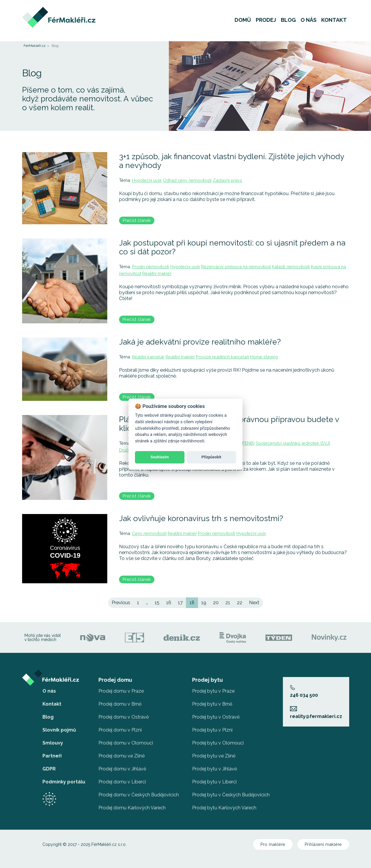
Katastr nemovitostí (291, 267)
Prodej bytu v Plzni (212, 730)
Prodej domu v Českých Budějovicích (139, 795)
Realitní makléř (157, 273)
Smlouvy (53, 743)
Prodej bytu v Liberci (214, 782)
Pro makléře (273, 844)
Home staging (264, 357)
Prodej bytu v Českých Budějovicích (231, 795)
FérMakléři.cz (35, 46)
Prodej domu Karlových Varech (132, 808)
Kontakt (334, 22)
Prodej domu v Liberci (122, 782)
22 (240, 603)
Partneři (52, 756)
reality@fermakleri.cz (316, 713)
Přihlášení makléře (323, 844)
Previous (121, 603)
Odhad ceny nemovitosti (187, 180)
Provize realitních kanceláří (222, 357)
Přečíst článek (137, 220)
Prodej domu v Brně (120, 704)
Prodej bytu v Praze (213, 691)
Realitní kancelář (148, 357)
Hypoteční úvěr (147, 180)
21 (228, 603)
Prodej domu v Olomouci (126, 743)
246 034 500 (304, 691)
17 (180, 603)
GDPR (49, 769)
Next (254, 603)
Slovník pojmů (59, 730)
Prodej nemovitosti (151, 267)
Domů (243, 22)
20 (216, 603)
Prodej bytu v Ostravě (216, 717)
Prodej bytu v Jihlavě (215, 769)
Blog (288, 22)
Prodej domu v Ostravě (124, 717)
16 (169, 603)
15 (157, 603)
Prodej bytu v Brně (212, 704)
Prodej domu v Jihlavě (122, 769)
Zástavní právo (227, 180)
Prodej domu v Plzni (120, 730)
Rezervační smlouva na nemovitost (236, 267)
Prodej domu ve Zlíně (122, 756)
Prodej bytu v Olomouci (218, 743)
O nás (309, 22)
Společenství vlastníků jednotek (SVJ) (293, 443)
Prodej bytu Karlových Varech (224, 808)
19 (204, 603)
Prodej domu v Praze (121, 691)
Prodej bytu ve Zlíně (214, 756)
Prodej (266, 22)
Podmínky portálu (64, 782)
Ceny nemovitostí (149, 533)
